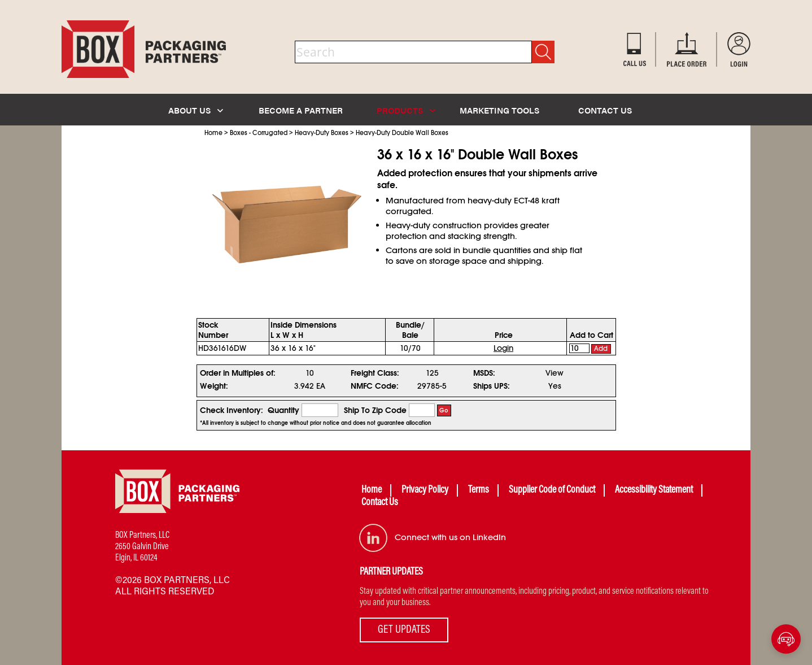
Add (601, 349)
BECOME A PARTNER (301, 110)
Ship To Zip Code (375, 410)
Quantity (283, 410)
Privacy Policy (425, 490)
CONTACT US (605, 110)
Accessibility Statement (654, 490)
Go (444, 410)
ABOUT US (196, 110)
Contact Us (380, 503)
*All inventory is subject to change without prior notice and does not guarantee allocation (316, 423)
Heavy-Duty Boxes (322, 133)
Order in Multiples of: (238, 373)
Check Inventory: (232, 410)
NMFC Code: (375, 386)
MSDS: (484, 373)
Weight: (214, 386)
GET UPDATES (404, 630)
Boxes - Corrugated (259, 133)
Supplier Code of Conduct (552, 490)
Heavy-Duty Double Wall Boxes (402, 133)
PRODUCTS (406, 110)
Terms (479, 490)
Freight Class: (375, 373)
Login (503, 348)
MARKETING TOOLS (499, 110)
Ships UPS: (492, 386)
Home (213, 133)
